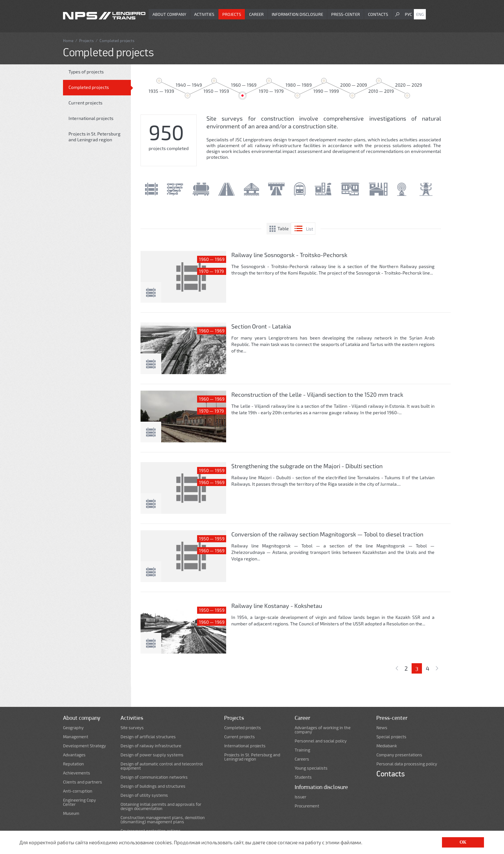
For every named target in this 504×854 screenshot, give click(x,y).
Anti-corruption (78, 791)
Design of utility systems (144, 795)
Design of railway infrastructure (151, 746)
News (382, 728)
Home (68, 40)
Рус (408, 14)
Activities (204, 14)
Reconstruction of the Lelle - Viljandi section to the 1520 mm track (317, 395)
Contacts (378, 14)
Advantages (74, 755)
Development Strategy (84, 746)
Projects (232, 14)
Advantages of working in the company (323, 730)
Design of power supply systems (152, 755)
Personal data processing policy (407, 764)
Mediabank (387, 746)
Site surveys (132, 728)
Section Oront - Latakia (261, 326)
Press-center (346, 14)
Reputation (73, 764)
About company (169, 14)
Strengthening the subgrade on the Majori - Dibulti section (307, 466)
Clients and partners (83, 782)
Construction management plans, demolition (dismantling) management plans (163, 820)
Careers (302, 759)
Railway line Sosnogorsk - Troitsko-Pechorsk (289, 255)
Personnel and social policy (321, 741)
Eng (420, 14)
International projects (91, 118)
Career (256, 14)
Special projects (391, 737)
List (310, 229)
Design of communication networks (154, 777)
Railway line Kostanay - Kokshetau (277, 606)
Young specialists (311, 768)
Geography (73, 728)
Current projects (85, 103)
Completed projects (89, 87)
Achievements (77, 773)
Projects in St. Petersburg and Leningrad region (94, 137)
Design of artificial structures (148, 737)
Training (302, 750)
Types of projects (86, 72)
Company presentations (399, 755)
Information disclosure (297, 14)
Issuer (300, 797)
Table (283, 228)
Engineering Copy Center (79, 802)
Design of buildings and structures (153, 786)
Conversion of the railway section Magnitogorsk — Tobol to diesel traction (327, 534)
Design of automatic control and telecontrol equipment (162, 766)
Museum (71, 813)
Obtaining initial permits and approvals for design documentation (161, 806)
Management (76, 737)
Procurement (307, 806)
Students (303, 777)
